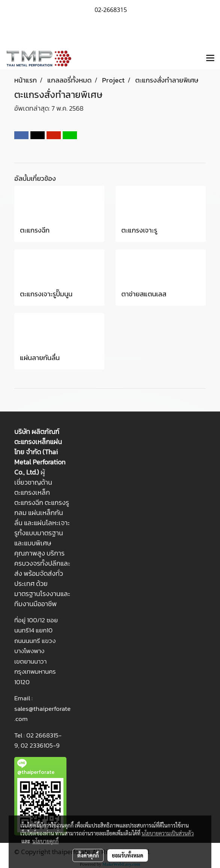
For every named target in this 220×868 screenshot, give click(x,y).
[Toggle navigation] (210, 59)
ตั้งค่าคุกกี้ (88, 855)
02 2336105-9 (40, 745)
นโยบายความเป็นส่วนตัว (168, 833)
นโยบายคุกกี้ (45, 841)
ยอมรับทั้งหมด (128, 855)
